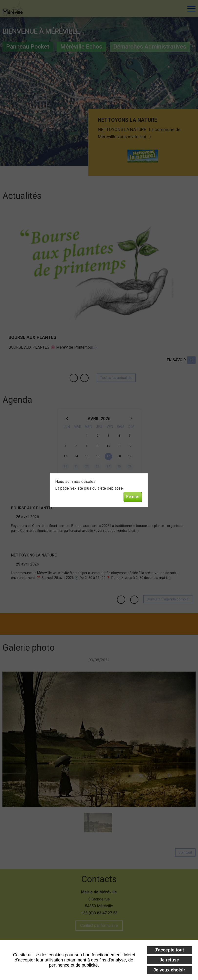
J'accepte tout (169, 950)
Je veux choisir (169, 970)
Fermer (133, 497)
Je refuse (169, 960)
